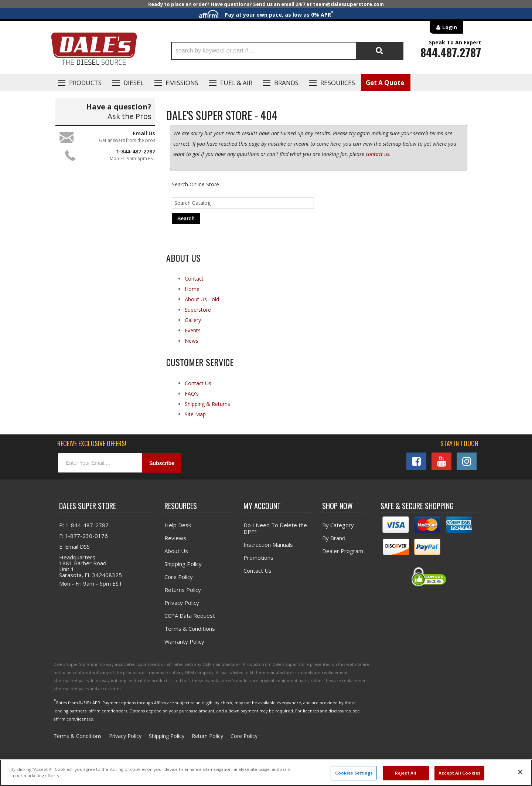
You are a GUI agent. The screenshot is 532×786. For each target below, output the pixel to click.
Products (85, 83)
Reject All (406, 773)
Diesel (134, 83)
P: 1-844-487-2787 (84, 525)
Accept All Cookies (459, 773)
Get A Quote (385, 83)
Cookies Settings (354, 773)
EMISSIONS (182, 83)
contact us (378, 154)
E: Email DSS (74, 547)
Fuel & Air (236, 83)
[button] (287, 51)
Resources (338, 83)
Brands (286, 83)
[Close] (520, 772)
